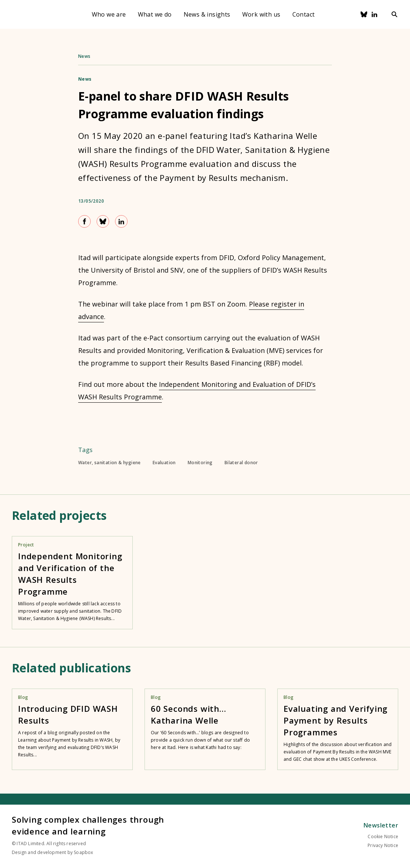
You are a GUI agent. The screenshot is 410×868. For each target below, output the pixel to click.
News (84, 56)
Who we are (109, 14)
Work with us (261, 14)
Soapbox (83, 852)
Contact (304, 14)
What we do (155, 14)
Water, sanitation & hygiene (110, 463)
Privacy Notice (383, 845)
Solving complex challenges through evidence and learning (88, 825)
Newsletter (381, 825)
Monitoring (200, 463)
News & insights (207, 14)
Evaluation (164, 463)
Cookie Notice (383, 836)
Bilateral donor (241, 463)
